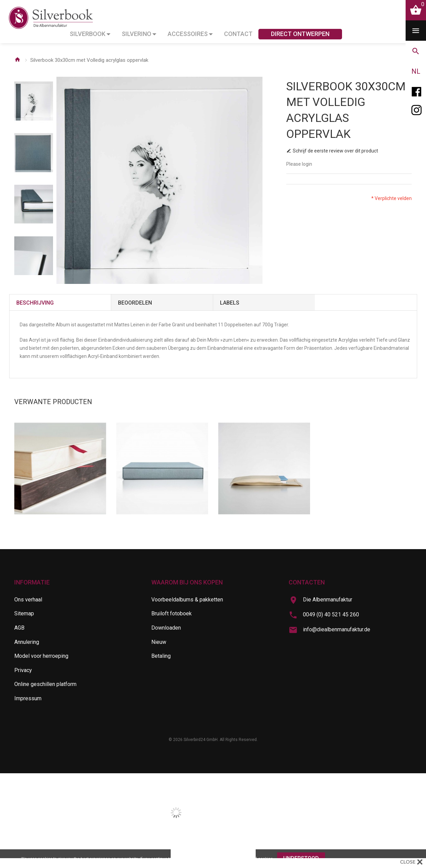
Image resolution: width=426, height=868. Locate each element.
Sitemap (24, 613)
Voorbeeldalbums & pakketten (187, 600)
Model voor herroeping (41, 656)
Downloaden (166, 628)
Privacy (23, 670)
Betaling (161, 656)
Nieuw (159, 642)
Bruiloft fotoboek (172, 613)
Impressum (28, 698)
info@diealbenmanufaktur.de (337, 629)
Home (17, 59)
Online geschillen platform (45, 684)
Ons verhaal (28, 600)
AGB (19, 628)
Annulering (27, 642)
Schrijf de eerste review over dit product (335, 151)
